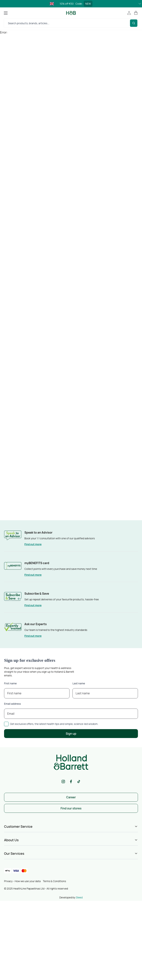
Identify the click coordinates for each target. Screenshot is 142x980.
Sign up (71, 734)
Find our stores (71, 808)
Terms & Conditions (54, 881)
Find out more (33, 544)
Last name (79, 683)
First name (10, 683)
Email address (12, 704)
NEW (88, 4)
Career (71, 797)
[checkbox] (6, 724)
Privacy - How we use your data (22, 881)
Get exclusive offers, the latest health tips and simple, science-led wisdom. (54, 724)
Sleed (79, 897)
